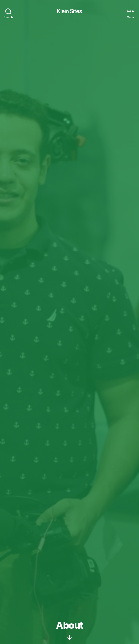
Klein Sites (69, 11)
